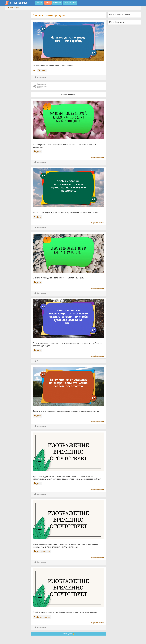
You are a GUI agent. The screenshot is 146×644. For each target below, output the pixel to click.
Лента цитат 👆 (68, 634)
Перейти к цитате (98, 157)
